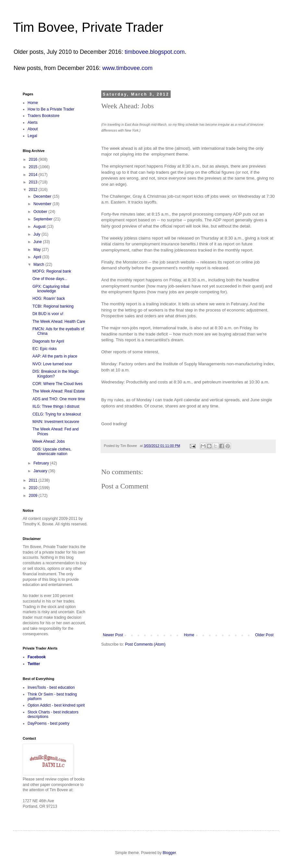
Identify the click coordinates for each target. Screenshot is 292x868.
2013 (34, 182)
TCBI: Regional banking (53, 306)
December (43, 196)
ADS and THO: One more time (59, 399)
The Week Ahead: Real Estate (59, 391)
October (41, 212)
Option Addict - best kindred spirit (56, 705)
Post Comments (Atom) (145, 644)
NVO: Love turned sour (52, 364)
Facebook (37, 657)
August (40, 227)
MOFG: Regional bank (52, 271)
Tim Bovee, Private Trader (88, 27)
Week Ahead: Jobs (49, 441)
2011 (34, 480)
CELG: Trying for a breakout (57, 414)
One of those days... (50, 279)
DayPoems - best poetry (49, 723)
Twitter (34, 664)
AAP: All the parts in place (55, 356)
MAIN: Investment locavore (56, 422)
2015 (34, 167)
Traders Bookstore (43, 116)
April (38, 257)
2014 (34, 175)
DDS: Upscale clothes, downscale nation (52, 452)
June (38, 242)
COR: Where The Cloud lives (58, 384)
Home (189, 635)
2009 (34, 496)
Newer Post (113, 635)
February (42, 463)
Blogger (169, 853)
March (39, 264)
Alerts (33, 123)
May (38, 250)
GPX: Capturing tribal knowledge (51, 289)
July (37, 234)
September (43, 219)
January (41, 471)
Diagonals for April (48, 341)
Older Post (264, 635)
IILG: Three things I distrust (56, 406)
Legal (32, 136)
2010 (34, 488)
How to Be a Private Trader (51, 109)
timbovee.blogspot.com (155, 52)
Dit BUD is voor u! (48, 314)
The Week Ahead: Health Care (59, 322)
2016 (34, 159)
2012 (34, 190)
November (43, 204)
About (33, 129)
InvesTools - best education (51, 687)
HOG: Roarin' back (49, 299)
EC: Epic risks (45, 349)
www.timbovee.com (127, 68)
